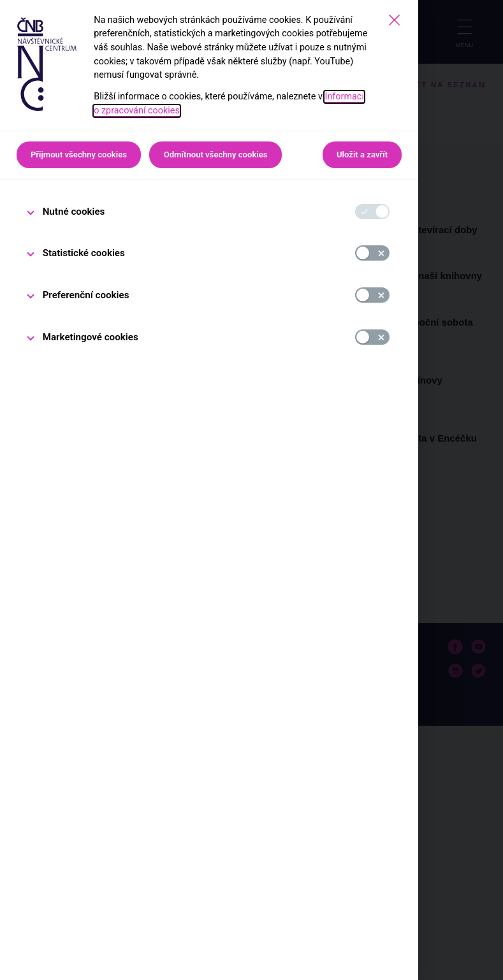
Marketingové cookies (91, 337)
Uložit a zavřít (362, 155)
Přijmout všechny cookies (79, 155)
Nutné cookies (74, 212)
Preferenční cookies (86, 295)
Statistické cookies (84, 253)
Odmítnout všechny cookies (216, 155)
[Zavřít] (394, 20)
